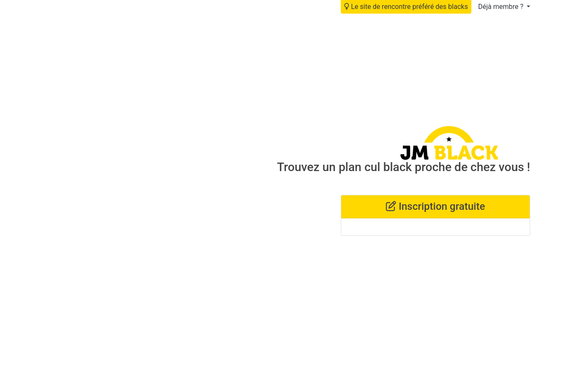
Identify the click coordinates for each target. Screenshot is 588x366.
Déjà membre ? (502, 7)
